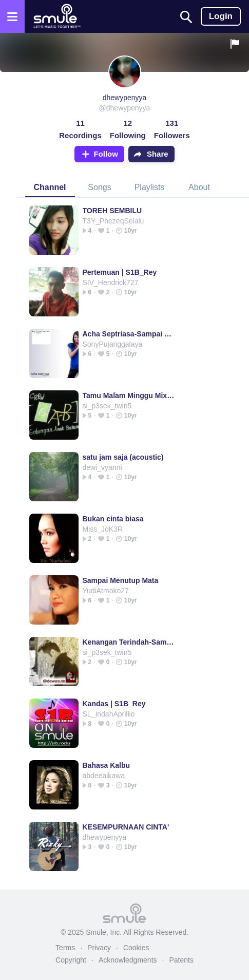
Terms (65, 948)
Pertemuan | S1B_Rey (120, 272)
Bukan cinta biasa (113, 519)
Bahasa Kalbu (107, 765)
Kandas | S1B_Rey (114, 704)
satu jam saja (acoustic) (123, 457)
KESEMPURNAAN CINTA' (126, 827)
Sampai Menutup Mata (121, 580)
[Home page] (57, 16)
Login (221, 16)
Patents (181, 960)
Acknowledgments (128, 960)
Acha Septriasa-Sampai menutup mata (130, 334)
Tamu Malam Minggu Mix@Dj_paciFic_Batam (130, 395)
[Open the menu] (12, 16)
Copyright (71, 960)
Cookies (136, 948)
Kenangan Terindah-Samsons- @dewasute (130, 642)
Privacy (99, 948)
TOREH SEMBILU (112, 211)
